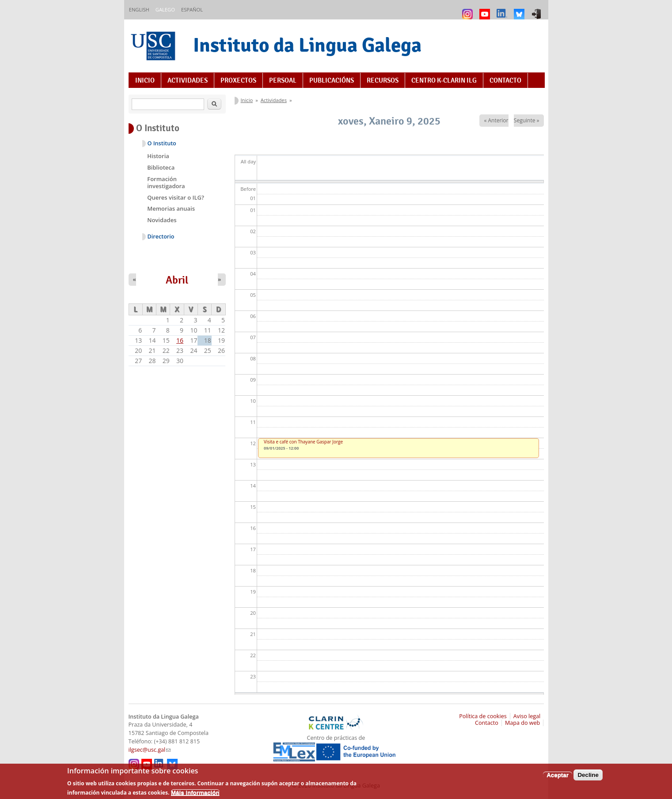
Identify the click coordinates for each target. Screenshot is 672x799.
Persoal (283, 80)
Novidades (162, 220)
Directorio (161, 237)
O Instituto (162, 143)
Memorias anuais (171, 208)
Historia (158, 156)
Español (192, 9)
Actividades (188, 80)
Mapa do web (522, 723)
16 (180, 340)
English (139, 9)
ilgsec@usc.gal (150, 750)
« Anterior (496, 120)
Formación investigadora (166, 182)
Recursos (383, 80)
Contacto (505, 80)
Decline (588, 778)
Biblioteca (161, 167)
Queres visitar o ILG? (176, 197)
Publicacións (332, 80)
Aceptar (558, 778)
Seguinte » (527, 120)
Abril (177, 280)
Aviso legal (527, 716)
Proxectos (238, 80)
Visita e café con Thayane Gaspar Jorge (303, 442)
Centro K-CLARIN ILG (444, 80)
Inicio (145, 80)
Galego (165, 9)
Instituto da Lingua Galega (307, 45)
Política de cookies (483, 716)
